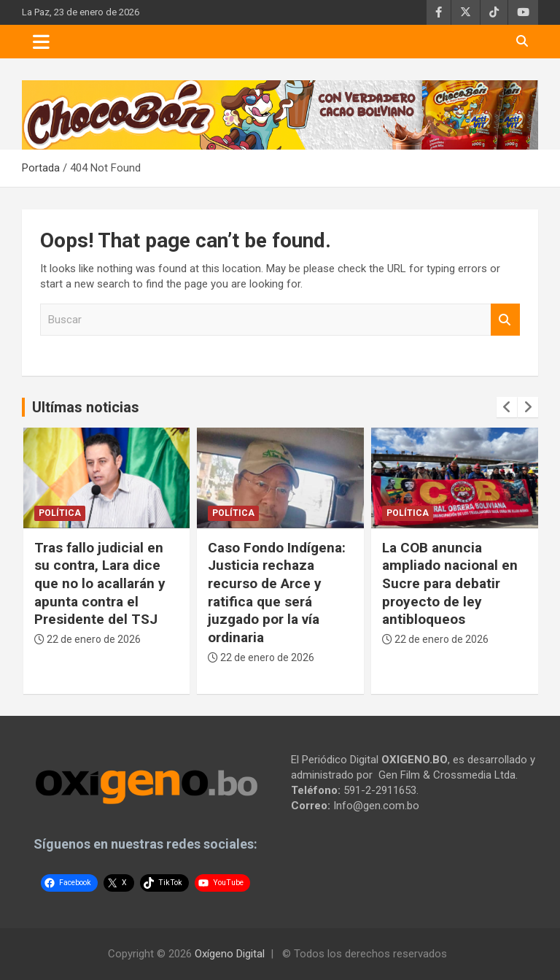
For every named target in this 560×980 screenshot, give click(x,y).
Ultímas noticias (86, 407)
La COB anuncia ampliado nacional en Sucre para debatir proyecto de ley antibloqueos (450, 584)
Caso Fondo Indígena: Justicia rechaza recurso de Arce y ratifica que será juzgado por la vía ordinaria (277, 593)
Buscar (505, 320)
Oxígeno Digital (230, 954)
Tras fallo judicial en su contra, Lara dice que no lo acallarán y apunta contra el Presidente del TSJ (100, 584)
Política (60, 513)
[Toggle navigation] (41, 42)
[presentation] (507, 407)
